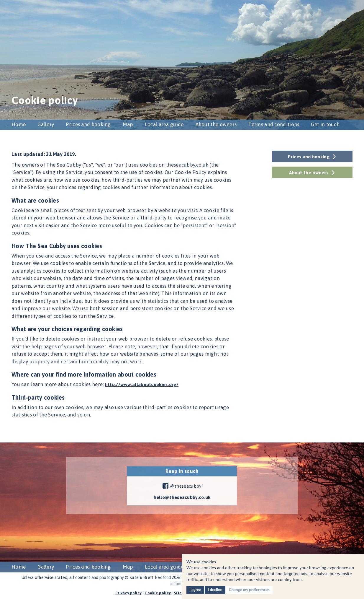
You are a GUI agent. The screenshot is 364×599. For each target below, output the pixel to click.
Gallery (46, 124)
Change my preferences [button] (252, 589)
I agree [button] (196, 589)
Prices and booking (88, 124)
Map (128, 124)
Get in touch (325, 124)
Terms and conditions (274, 124)
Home (19, 124)
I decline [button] (216, 589)
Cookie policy (157, 593)
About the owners (216, 124)
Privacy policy (126, 593)
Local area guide (164, 124)
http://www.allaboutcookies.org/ (144, 384)
